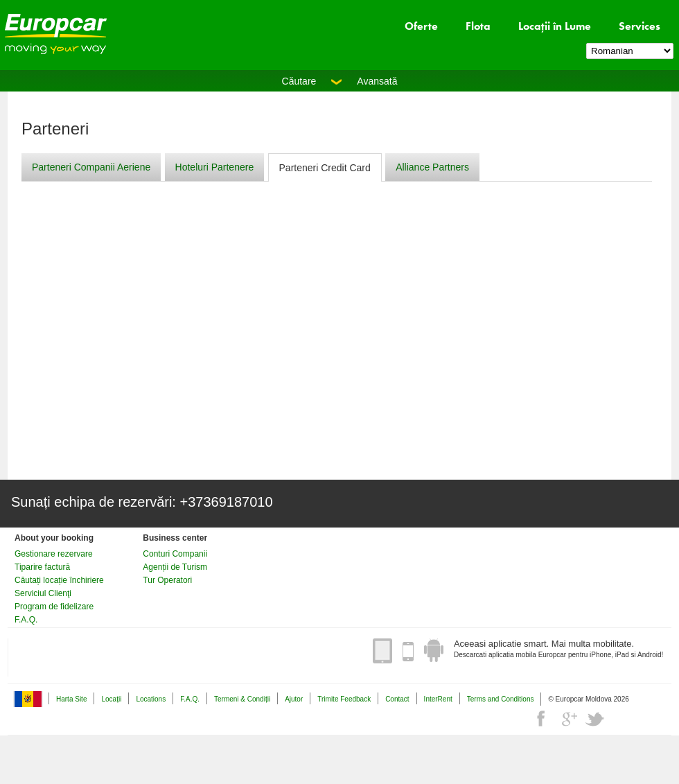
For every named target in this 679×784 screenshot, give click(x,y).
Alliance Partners (432, 167)
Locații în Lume (555, 26)
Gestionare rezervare (54, 554)
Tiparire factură (42, 567)
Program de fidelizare (54, 607)
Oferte (421, 26)
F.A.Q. (26, 620)
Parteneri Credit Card (325, 168)
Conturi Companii (175, 554)
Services (640, 26)
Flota (478, 26)
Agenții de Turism (175, 567)
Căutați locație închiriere (59, 580)
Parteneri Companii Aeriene (91, 167)
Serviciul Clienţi (43, 593)
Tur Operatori (167, 580)
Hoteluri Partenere (215, 167)
